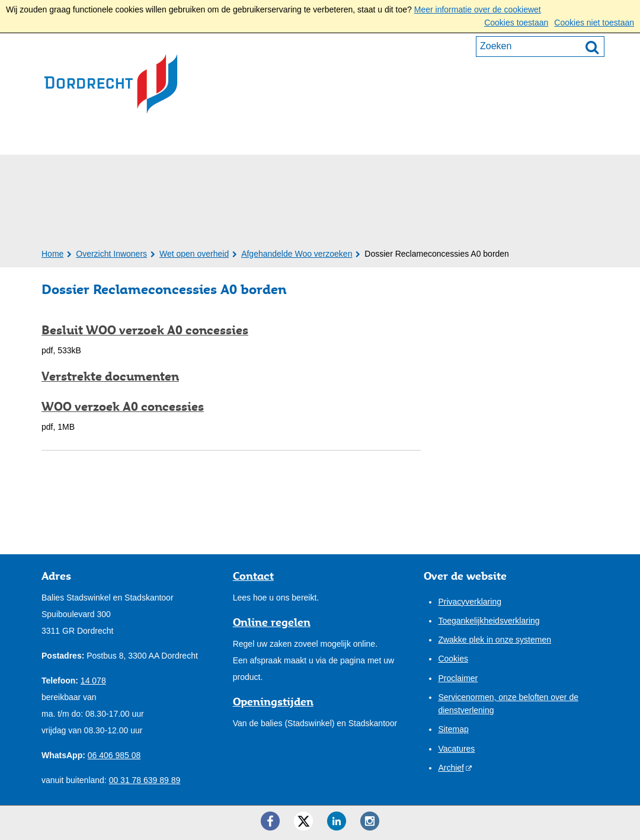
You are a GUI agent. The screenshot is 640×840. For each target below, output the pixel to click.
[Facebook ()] (270, 821)
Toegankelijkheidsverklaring (489, 621)
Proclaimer (458, 678)
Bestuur (248, 138)
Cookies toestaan (516, 23)
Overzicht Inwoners (111, 254)
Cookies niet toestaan (594, 23)
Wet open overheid (194, 254)
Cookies (453, 659)
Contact (393, 138)
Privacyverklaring (470, 602)
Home (52, 254)
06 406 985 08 (114, 755)
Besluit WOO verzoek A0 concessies (145, 330)
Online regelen (272, 622)
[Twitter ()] (303, 821)
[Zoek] (592, 47)
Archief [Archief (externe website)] (451, 768)
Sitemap (453, 729)
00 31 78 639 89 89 (145, 780)
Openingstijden (273, 701)
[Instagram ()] (370, 821)
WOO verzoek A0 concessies (123, 407)
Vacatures (456, 749)
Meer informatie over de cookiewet (478, 9)
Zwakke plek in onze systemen (495, 640)
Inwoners (78, 138)
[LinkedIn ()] (337, 821)
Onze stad (321, 138)
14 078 (93, 681)
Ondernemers (165, 138)
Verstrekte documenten (110, 376)
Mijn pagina (561, 138)
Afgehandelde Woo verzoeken (297, 254)
